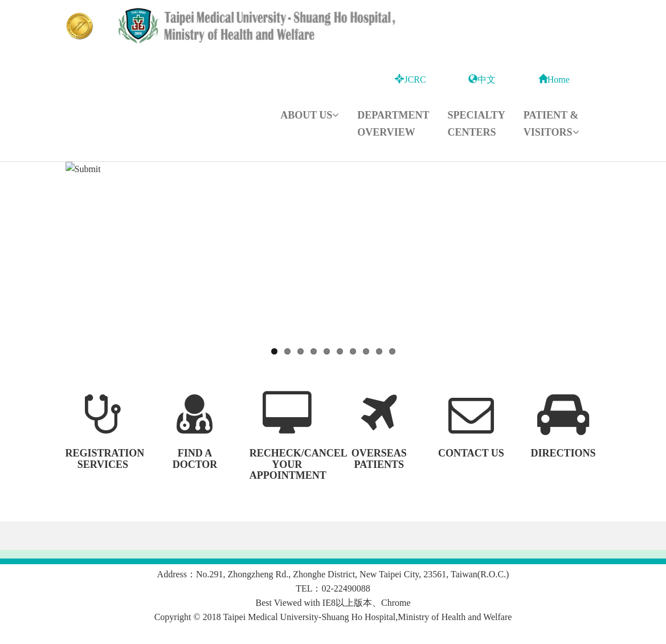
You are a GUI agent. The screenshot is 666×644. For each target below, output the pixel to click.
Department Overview (393, 124)
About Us (310, 115)
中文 (482, 80)
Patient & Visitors (551, 124)
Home (554, 80)
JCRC (410, 80)
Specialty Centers (476, 124)
